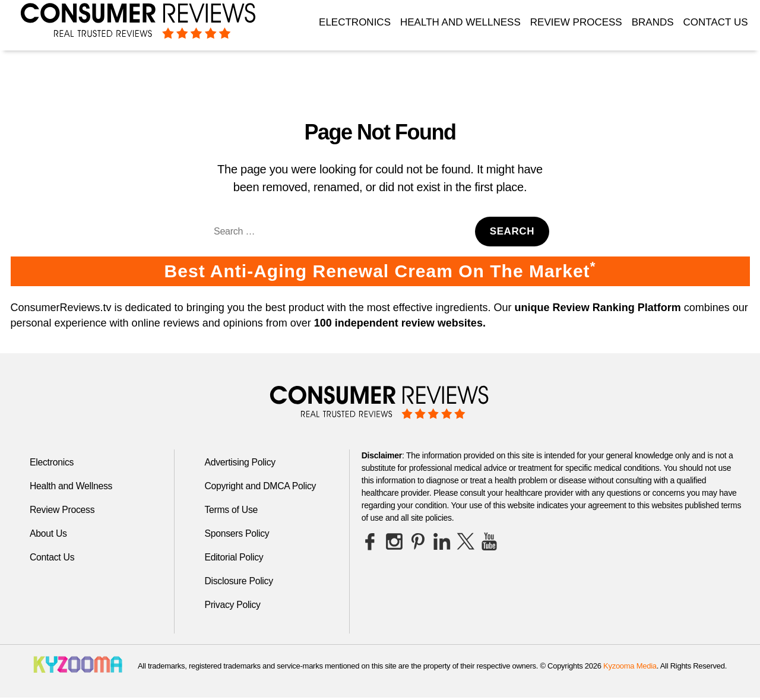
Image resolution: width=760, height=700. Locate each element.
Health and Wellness (460, 22)
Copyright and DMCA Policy (261, 486)
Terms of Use (231, 510)
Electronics (355, 22)
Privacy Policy (233, 605)
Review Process (576, 22)
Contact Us (716, 22)
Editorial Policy (234, 557)
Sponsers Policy (237, 533)
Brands (653, 22)
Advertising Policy (240, 462)
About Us (49, 533)
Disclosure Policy (239, 581)
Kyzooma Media (630, 666)
